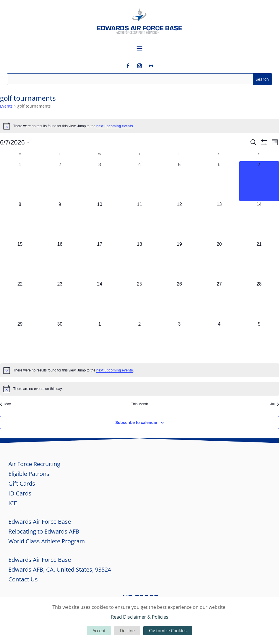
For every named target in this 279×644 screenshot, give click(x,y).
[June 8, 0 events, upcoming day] (20, 221)
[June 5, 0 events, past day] (179, 181)
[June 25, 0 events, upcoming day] (139, 301)
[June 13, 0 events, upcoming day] (219, 221)
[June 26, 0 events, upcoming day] (179, 301)
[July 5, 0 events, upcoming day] (259, 341)
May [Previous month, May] (5, 404)
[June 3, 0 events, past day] (100, 181)
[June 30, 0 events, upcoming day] (60, 341)
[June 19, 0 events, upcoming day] (179, 261)
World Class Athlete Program (47, 541)
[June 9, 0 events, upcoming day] (60, 221)
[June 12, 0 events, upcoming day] (179, 221)
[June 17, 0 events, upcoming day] (100, 261)
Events (6, 106)
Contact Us (23, 579)
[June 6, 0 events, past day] (219, 181)
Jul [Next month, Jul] (275, 404)
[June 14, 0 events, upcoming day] (259, 221)
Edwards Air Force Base (40, 522)
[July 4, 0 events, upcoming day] (219, 341)
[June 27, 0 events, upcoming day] (219, 301)
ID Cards (20, 493)
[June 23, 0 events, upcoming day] (60, 301)
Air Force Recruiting (34, 464)
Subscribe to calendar (136, 423)
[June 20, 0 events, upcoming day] (219, 261)
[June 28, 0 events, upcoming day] (259, 301)
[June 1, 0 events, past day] (20, 181)
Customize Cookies (168, 630)
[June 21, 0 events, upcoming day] (259, 261)
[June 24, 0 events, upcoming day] (100, 301)
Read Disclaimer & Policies (140, 617)
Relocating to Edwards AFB (44, 531)
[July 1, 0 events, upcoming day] (100, 341)
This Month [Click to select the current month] (139, 404)
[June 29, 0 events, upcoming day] (20, 341)
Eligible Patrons (29, 474)
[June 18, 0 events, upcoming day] (139, 261)
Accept (99, 630)
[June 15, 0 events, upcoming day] (20, 261)
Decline (127, 630)
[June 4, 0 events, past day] (139, 181)
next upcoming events (115, 126)
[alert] (139, 126)
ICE (13, 503)
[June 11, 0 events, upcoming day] (139, 221)
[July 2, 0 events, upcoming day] (139, 341)
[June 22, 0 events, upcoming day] (20, 301)
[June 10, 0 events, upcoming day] (100, 221)
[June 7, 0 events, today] (259, 181)
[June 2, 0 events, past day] (60, 181)
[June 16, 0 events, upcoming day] (60, 261)
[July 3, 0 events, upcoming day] (179, 341)
